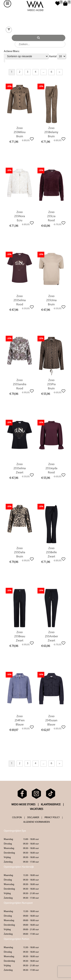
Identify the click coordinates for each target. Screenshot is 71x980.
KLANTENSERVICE (51, 805)
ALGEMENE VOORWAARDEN (37, 822)
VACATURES (37, 809)
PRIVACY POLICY (52, 818)
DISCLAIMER (33, 818)
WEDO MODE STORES (23, 805)
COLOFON (17, 818)
